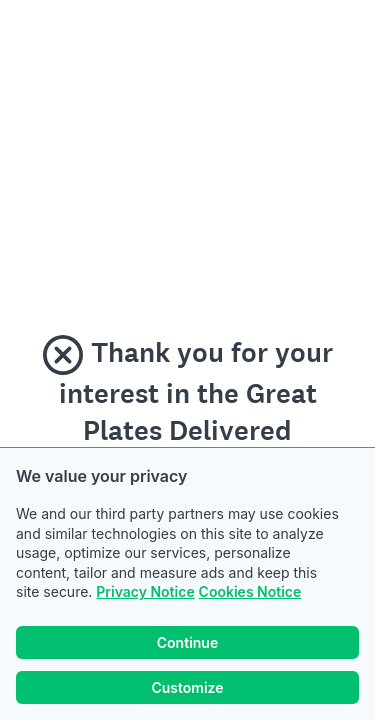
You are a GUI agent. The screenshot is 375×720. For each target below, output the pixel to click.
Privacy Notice (145, 591)
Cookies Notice (250, 591)
